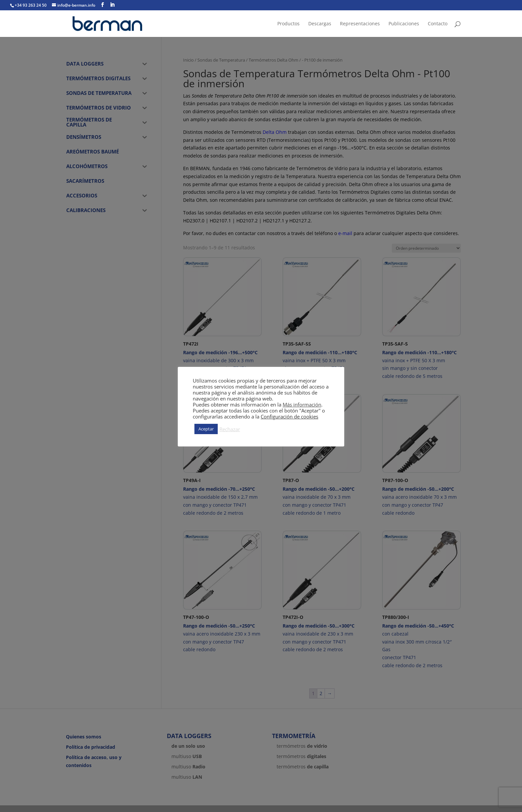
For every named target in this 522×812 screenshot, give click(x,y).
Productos (288, 24)
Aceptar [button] (206, 429)
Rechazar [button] (230, 429)
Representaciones (360, 24)
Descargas (320, 24)
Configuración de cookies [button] (289, 416)
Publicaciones (404, 24)
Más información (302, 405)
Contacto (438, 24)
